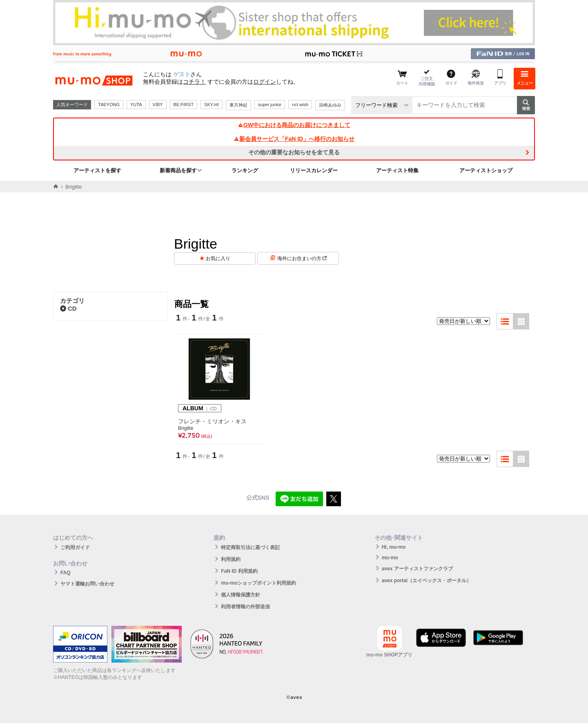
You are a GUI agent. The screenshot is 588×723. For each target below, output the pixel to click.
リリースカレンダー (314, 170)
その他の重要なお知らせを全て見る (294, 152)
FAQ (66, 573)
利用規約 (231, 559)
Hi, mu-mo (394, 547)
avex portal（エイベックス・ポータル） (427, 581)
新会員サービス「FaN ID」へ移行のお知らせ (294, 139)
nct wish (300, 105)
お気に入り (218, 258)
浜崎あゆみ (330, 105)
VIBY (158, 105)
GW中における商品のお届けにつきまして (294, 125)
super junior (270, 105)
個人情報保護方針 (241, 595)
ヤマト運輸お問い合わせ (87, 584)
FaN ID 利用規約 (239, 571)
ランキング (245, 170)
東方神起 (238, 105)
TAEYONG (109, 105)
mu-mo (390, 558)
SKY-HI (212, 105)
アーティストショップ (486, 170)
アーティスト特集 (397, 170)
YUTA (136, 105)
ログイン (265, 82)
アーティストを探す (97, 170)
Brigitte (186, 428)
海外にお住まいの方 (302, 258)
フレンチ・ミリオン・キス (212, 421)
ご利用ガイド (75, 547)
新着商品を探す (178, 170)
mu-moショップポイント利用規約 (258, 583)
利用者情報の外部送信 (245, 607)
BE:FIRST (184, 105)
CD (68, 308)
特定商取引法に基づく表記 (250, 547)
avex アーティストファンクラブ (417, 569)
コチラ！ (194, 82)
